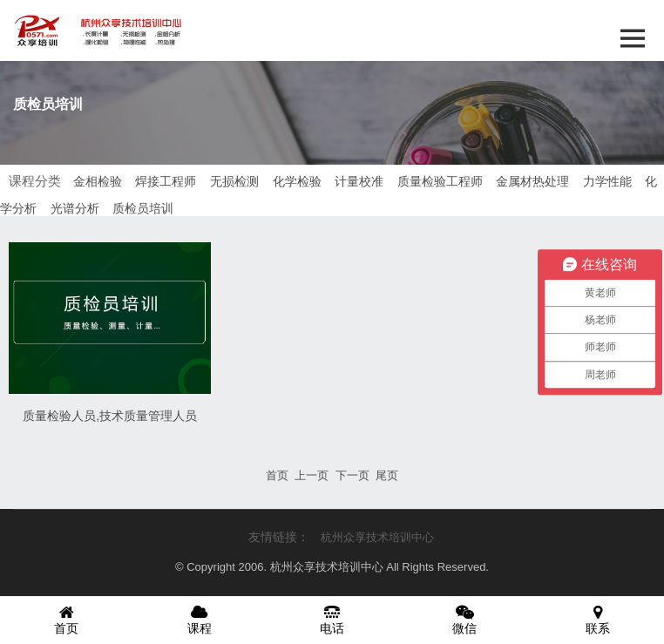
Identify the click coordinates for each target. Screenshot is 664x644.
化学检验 (297, 181)
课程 (199, 620)
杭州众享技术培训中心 (377, 537)
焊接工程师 (166, 181)
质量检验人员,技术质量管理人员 (110, 416)
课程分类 (35, 181)
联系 (598, 620)
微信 (464, 620)
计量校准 (359, 181)
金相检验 (98, 181)
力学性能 (607, 181)
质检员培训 (143, 208)
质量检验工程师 (440, 181)
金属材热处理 (532, 181)
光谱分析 (75, 208)
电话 (332, 620)
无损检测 (234, 181)
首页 (66, 620)
